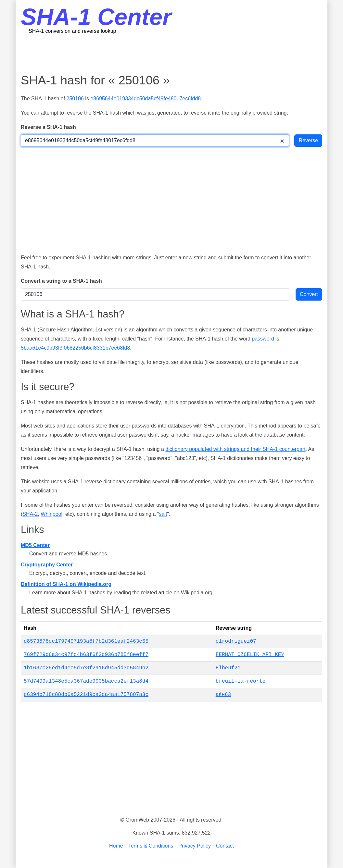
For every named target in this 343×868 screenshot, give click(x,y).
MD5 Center (35, 545)
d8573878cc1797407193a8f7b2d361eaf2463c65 (86, 641)
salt (163, 514)
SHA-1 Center (96, 17)
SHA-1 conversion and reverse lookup (72, 31)
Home (116, 846)
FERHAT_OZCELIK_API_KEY (250, 655)
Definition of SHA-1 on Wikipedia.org (66, 584)
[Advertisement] (171, 54)
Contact (225, 846)
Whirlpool (51, 514)
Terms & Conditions (151, 846)
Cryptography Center (47, 565)
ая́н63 (223, 695)
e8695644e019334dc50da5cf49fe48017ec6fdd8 (146, 99)
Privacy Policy (195, 846)
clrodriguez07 (236, 641)
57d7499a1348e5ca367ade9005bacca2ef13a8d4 (86, 681)
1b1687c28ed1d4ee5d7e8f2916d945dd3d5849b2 (86, 668)
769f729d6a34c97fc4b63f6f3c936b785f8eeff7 (86, 655)
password (263, 339)
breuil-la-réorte (241, 681)
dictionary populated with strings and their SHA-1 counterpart (235, 449)
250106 (75, 99)
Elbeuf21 (228, 668)
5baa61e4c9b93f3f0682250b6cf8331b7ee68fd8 (75, 348)
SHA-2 (30, 514)
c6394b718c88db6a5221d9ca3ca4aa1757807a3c (86, 695)
